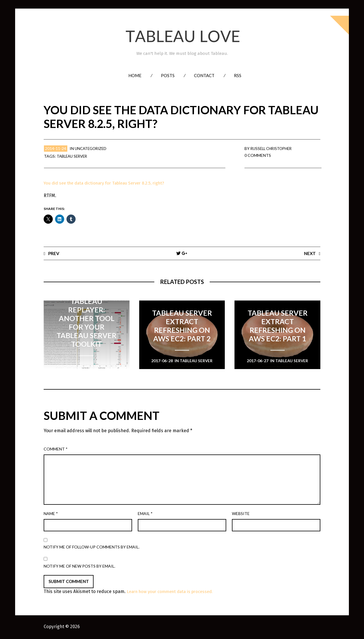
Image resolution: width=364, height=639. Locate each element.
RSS (238, 75)
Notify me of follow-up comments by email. (92, 547)
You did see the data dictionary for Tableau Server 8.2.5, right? (109, 183)
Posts (168, 75)
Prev (54, 253)
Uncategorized (92, 148)
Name (51, 514)
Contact (204, 75)
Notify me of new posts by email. (79, 566)
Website (241, 514)
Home (135, 75)
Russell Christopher (273, 148)
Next (310, 253)
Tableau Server (74, 156)
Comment (56, 449)
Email (145, 514)
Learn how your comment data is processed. (173, 592)
